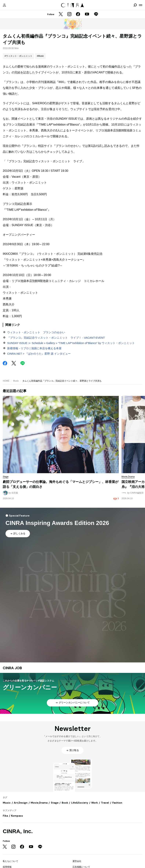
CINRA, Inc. (18, 831)
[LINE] (96, 15)
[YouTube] (87, 15)
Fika (5, 816)
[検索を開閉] (135, 5)
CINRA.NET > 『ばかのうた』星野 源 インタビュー (39, 354)
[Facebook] (78, 15)
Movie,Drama (39, 803)
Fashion (117, 803)
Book (65, 803)
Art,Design (21, 803)
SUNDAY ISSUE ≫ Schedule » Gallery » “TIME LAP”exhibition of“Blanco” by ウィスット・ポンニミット (71, 343)
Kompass (17, 816)
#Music (40, 56)
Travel (105, 803)
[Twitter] (61, 15)
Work (95, 803)
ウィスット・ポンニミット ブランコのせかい (36, 332)
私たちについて (10, 861)
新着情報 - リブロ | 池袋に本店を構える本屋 (34, 348)
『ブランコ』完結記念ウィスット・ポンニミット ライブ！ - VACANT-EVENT (56, 338)
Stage (55, 803)
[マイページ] (4, 5)
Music (16, 381)
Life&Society (80, 803)
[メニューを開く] (141, 5)
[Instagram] (69, 15)
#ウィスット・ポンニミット (18, 56)
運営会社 (77, 861)
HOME (6, 381)
